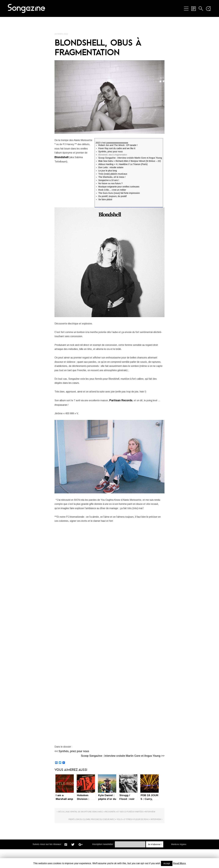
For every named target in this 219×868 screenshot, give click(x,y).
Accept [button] (167, 863)
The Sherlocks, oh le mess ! (112, 178)
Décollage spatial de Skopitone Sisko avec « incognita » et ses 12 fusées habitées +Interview (80, 836)
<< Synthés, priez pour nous (72, 772)
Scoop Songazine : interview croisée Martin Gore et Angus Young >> (123, 777)
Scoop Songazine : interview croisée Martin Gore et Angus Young (130, 158)
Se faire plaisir (105, 200)
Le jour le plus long (108, 171)
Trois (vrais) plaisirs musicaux (113, 174)
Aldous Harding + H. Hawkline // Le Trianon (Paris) (123, 165)
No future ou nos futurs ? (110, 184)
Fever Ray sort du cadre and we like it (117, 149)
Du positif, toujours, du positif (112, 197)
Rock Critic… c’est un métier (112, 190)
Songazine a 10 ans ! (109, 181)
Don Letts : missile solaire (111, 168)
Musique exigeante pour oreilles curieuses (119, 187)
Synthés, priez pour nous (110, 152)
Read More (179, 863)
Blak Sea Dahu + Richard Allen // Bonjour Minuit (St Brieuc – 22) (130, 162)
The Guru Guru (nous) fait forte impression (119, 194)
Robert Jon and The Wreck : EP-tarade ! (118, 146)
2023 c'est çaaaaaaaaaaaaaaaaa (112, 143)
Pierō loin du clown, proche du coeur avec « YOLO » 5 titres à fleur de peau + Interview (139, 835)
